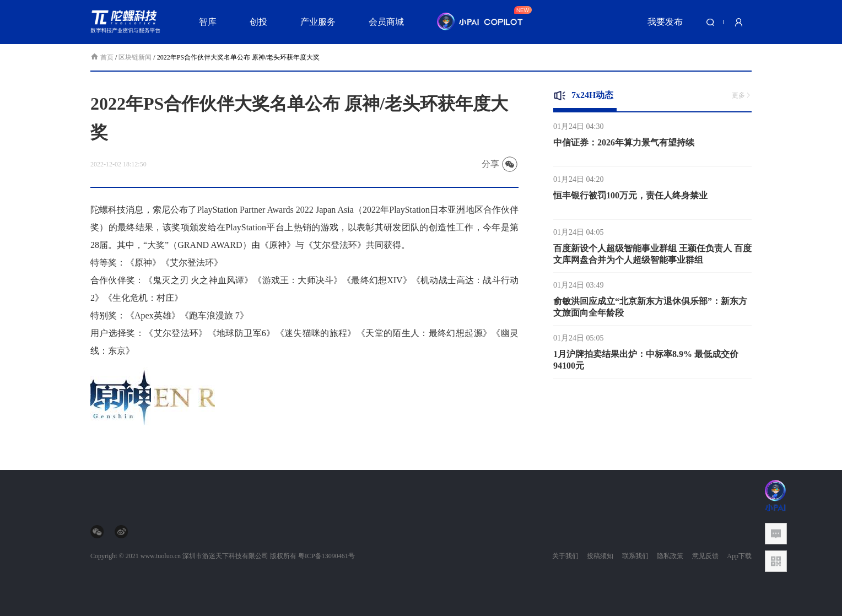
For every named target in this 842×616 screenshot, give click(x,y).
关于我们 (565, 556)
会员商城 (386, 22)
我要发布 (665, 22)
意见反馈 (705, 556)
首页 (103, 57)
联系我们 (635, 556)
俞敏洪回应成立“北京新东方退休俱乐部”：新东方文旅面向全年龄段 (650, 309)
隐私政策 (670, 556)
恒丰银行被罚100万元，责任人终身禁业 (630, 198)
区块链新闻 (135, 57)
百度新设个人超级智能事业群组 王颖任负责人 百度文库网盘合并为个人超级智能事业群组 (652, 256)
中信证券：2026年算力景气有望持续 (624, 145)
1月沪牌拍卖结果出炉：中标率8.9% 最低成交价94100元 (646, 362)
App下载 (739, 556)
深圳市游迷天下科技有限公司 (225, 556)
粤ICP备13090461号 (326, 556)
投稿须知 (600, 556)
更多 (742, 95)
